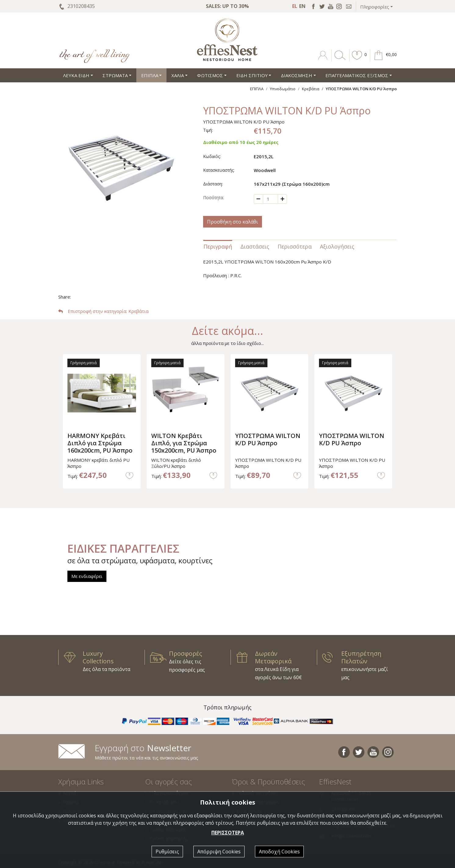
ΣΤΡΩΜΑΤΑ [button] (115, 75)
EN (302, 6)
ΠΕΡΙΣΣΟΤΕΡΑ (228, 833)
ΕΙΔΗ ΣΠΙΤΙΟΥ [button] (252, 75)
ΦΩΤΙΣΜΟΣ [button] (210, 75)
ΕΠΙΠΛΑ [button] (150, 75)
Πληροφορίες (375, 7)
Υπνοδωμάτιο (283, 89)
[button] (357, 60)
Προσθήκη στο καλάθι (233, 222)
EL (295, 6)
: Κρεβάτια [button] (103, 311)
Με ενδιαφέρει (87, 576)
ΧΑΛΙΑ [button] (178, 75)
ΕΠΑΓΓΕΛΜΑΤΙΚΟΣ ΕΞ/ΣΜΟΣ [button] (357, 75)
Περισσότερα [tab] (295, 246)
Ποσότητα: (213, 197)
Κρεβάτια (311, 89)
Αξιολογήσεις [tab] (337, 246)
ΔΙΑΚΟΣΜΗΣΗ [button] (297, 75)
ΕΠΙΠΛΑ (257, 89)
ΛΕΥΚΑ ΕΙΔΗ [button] (76, 75)
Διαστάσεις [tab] (255, 246)
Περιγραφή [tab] (218, 246)
